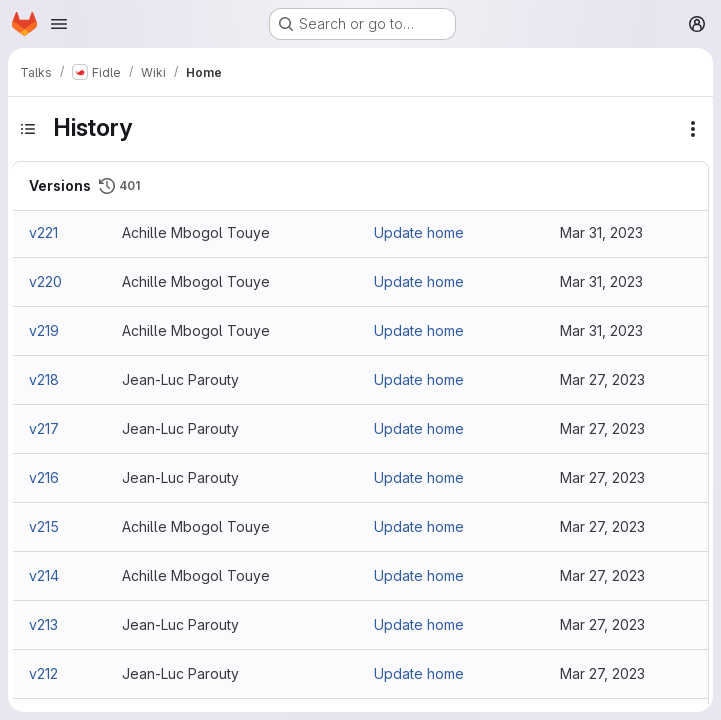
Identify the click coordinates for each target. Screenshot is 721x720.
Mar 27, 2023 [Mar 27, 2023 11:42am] (602, 624)
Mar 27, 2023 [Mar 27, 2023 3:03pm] (602, 428)
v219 (44, 330)
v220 (45, 281)
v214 (44, 575)
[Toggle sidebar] (28, 129)
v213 (43, 624)
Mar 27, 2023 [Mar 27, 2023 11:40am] (602, 673)
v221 (43, 232)
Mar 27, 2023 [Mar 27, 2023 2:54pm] (602, 477)
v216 (44, 477)
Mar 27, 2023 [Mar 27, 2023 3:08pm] (602, 379)
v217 (44, 428)
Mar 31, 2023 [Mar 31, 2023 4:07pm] (601, 281)
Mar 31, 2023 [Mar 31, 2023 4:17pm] (601, 232)
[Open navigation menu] (59, 24)
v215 (44, 526)
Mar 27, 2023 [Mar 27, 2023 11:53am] (602, 526)
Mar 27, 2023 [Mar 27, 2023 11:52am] (602, 575)
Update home (419, 232)
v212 (43, 673)
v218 (44, 379)
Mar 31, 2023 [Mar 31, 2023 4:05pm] (601, 330)
